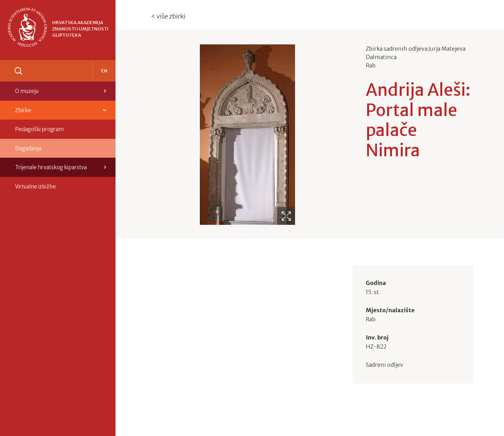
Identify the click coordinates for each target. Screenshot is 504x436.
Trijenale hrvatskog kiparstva (51, 167)
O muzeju (27, 91)
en (104, 71)
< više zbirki (168, 16)
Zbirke (23, 110)
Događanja (28, 148)
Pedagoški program (39, 129)
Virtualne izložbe (36, 187)
